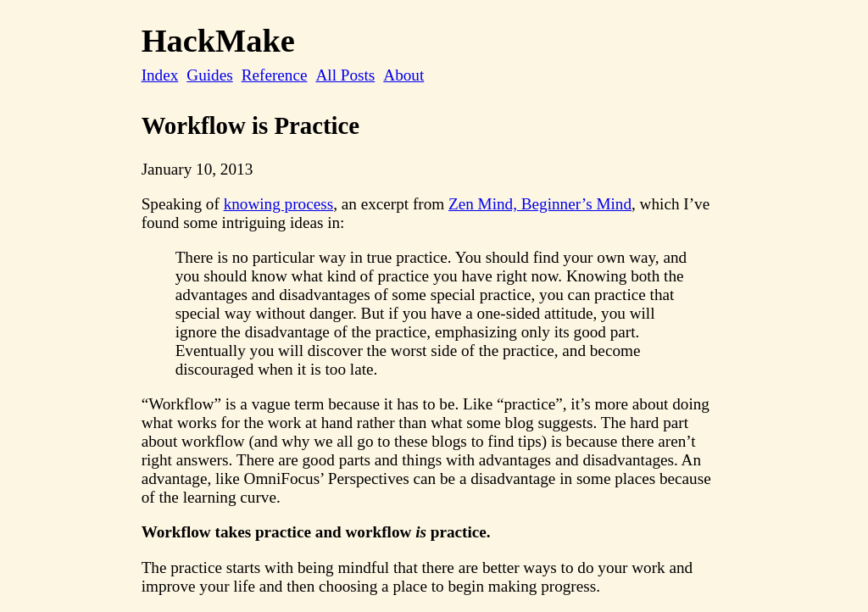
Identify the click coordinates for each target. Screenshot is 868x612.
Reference (275, 75)
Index (160, 75)
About (403, 75)
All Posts (345, 75)
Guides (209, 75)
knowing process (279, 204)
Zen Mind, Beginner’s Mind (540, 204)
